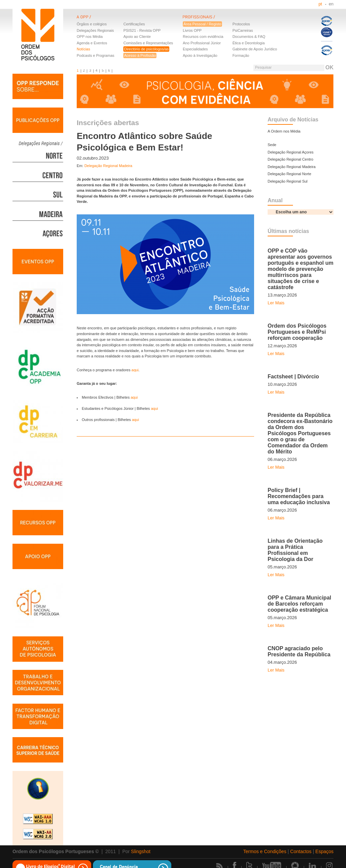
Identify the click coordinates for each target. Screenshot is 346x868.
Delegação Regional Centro (290, 159)
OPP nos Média (90, 37)
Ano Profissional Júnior (202, 43)
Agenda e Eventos (92, 43)
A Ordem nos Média (284, 131)
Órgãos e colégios (92, 24)
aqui (135, 370)
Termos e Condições (265, 851)
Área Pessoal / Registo (202, 24)
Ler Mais (276, 303)
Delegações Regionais (95, 30)
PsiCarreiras (243, 30)
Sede (272, 145)
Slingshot (141, 851)
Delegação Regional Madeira (108, 166)
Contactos (301, 851)
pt (320, 4)
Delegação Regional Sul (288, 181)
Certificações (134, 24)
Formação (241, 55)
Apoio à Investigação (200, 55)
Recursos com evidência (203, 37)
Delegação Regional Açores (291, 152)
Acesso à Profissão (140, 55)
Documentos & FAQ (249, 37)
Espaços (324, 851)
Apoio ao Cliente (137, 37)
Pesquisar (263, 67)
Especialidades (195, 49)
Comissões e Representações (148, 43)
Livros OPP (192, 30)
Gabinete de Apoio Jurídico (255, 49)
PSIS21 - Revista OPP (142, 30)
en (331, 4)
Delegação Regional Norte (289, 174)
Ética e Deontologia (249, 43)
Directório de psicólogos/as (146, 49)
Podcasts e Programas (95, 55)
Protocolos (241, 24)
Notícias (83, 49)
